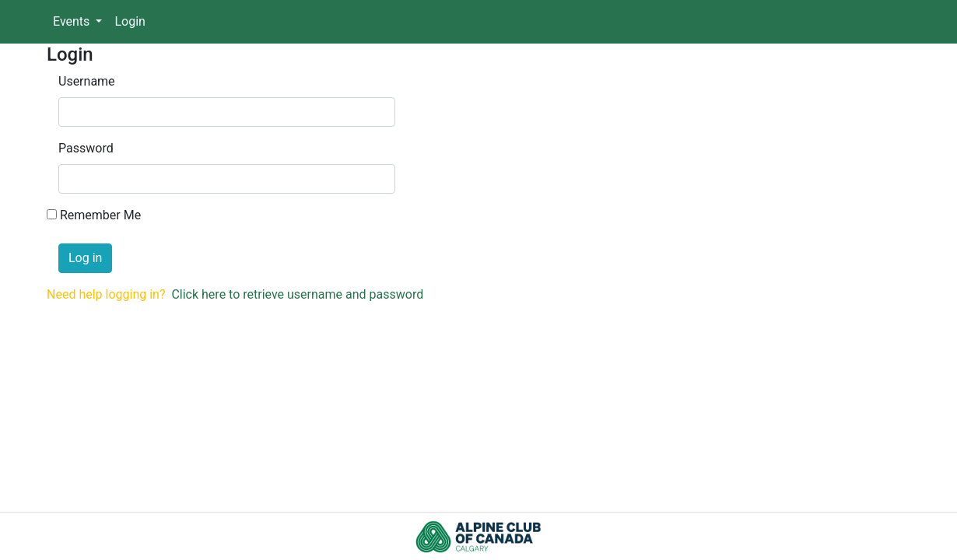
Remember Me (100, 215)
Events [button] (73, 21)
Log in (85, 258)
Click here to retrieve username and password (297, 294)
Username (87, 81)
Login (130, 21)
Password (86, 148)
